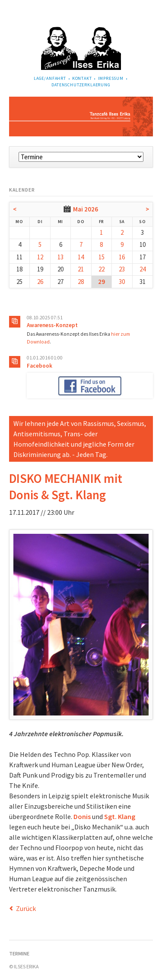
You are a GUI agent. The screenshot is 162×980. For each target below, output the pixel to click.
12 (40, 257)
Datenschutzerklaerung (81, 85)
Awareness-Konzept (52, 325)
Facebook (40, 366)
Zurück (26, 908)
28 (81, 282)
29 (102, 282)
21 (81, 269)
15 (102, 257)
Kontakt (82, 78)
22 (102, 269)
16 (122, 257)
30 (122, 282)
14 (81, 257)
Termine (19, 953)
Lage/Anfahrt (50, 78)
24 (143, 269)
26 (40, 282)
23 (122, 269)
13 (60, 257)
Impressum (111, 78)
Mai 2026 (86, 209)
